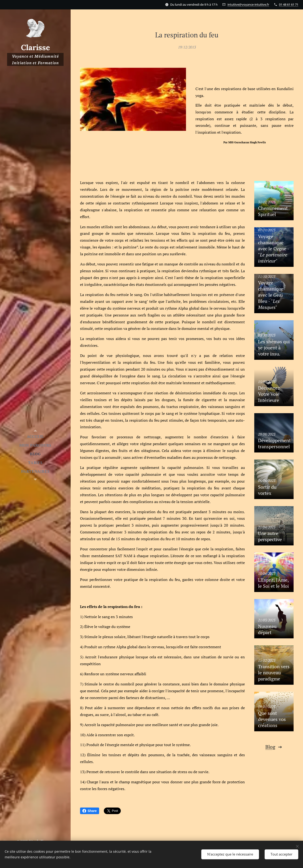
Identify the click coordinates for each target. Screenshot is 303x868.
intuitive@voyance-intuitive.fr (248, 4)
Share (90, 811)
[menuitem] (35, 437)
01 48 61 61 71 (289, 4)
